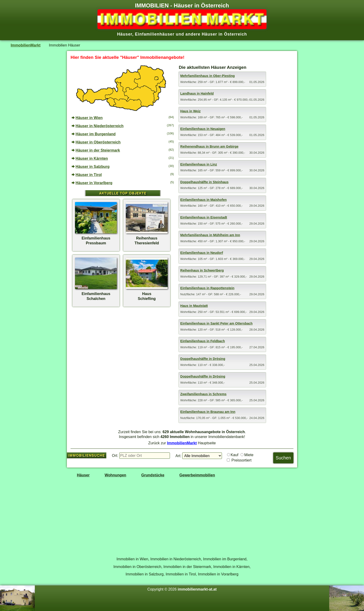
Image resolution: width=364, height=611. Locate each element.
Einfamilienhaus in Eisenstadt (204, 217)
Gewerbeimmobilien (197, 475)
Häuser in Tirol (89, 175)
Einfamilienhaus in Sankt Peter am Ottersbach (216, 323)
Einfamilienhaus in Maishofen (204, 200)
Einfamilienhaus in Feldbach (203, 341)
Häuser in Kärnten (92, 158)
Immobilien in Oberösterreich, (138, 567)
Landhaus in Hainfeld (197, 93)
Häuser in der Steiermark (98, 150)
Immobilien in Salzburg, (145, 574)
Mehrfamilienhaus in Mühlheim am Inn (210, 235)
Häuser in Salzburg (93, 166)
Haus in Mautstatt (194, 306)
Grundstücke (153, 475)
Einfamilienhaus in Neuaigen (203, 129)
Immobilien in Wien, (133, 559)
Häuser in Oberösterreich (98, 142)
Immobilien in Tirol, (181, 574)
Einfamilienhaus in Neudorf (202, 253)
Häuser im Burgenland (96, 134)
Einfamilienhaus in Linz (199, 164)
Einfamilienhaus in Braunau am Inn (208, 412)
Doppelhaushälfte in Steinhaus (205, 182)
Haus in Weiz (190, 111)
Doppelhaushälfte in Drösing (203, 359)
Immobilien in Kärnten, (232, 567)
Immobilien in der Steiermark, (188, 567)
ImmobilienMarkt (26, 45)
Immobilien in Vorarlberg (218, 574)
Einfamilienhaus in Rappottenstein (207, 288)
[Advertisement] (123, 345)
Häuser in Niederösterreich (100, 126)
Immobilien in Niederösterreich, (176, 559)
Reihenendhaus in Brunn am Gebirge (209, 146)
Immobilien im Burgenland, (225, 559)
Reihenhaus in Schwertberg (202, 270)
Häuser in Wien (89, 118)
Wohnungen (115, 475)
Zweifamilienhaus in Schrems (203, 394)
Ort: (115, 455)
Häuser (83, 475)
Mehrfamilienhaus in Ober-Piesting (208, 76)
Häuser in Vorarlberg (94, 183)
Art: (178, 456)
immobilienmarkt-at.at (197, 589)
